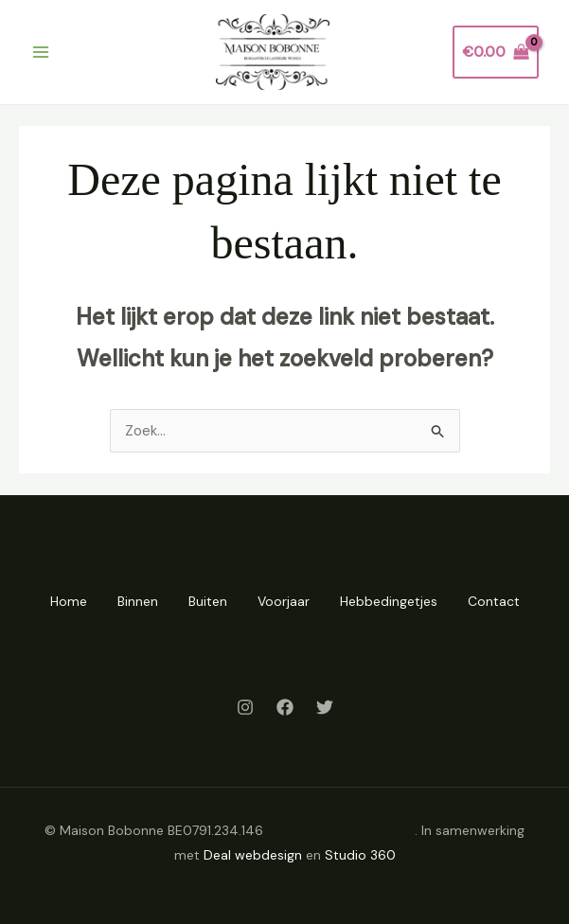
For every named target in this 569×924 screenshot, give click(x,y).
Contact (494, 601)
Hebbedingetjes (389, 601)
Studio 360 (360, 855)
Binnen (138, 601)
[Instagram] (245, 707)
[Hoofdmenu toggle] (40, 52)
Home (69, 601)
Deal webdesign (253, 855)
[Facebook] (285, 707)
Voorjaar (284, 601)
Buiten (208, 601)
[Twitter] (325, 707)
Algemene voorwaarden (341, 830)
